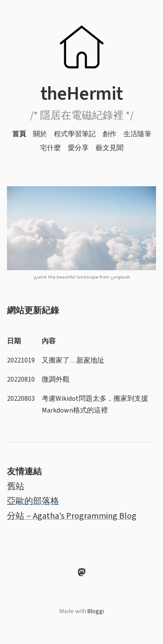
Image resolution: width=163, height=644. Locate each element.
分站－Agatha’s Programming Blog (72, 516)
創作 (110, 134)
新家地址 (90, 360)
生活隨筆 (137, 134)
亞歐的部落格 (33, 501)
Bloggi (96, 611)
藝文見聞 (110, 148)
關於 (40, 134)
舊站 (16, 486)
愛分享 (78, 148)
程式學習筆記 (75, 134)
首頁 (19, 134)
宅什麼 (50, 148)
